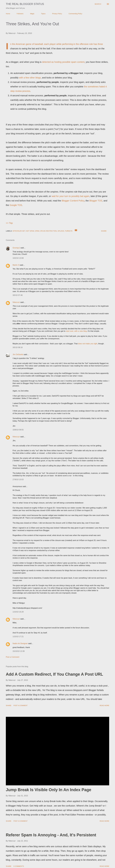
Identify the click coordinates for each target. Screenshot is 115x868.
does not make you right (88, 344)
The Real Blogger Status (25, 4)
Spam (37, 231)
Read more (104, 705)
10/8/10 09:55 (18, 430)
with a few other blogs (30, 78)
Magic (32, 14)
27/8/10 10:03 (18, 480)
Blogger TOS (96, 201)
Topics (43, 14)
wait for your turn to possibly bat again (70, 196)
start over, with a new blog (76, 331)
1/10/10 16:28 (18, 612)
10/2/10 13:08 (18, 258)
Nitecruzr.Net (19, 231)
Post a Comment (13, 657)
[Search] (98, 4)
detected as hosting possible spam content (63, 62)
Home (8, 14)
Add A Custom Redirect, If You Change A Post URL (54, 674)
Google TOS (16, 205)
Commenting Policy (75, 14)
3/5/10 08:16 (18, 347)
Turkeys (69, 231)
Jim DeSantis (18, 354)
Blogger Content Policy (73, 201)
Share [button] (104, 231)
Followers (20, 14)
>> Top (9, 223)
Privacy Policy (57, 14)
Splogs (61, 231)
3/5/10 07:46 (18, 295)
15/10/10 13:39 (19, 651)
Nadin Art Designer (20, 643)
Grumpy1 (16, 248)
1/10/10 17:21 (18, 637)
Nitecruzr (16, 302)
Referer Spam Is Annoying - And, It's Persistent (51, 835)
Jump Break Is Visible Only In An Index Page (49, 790)
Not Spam (30, 231)
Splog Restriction (48, 231)
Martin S (16, 265)
